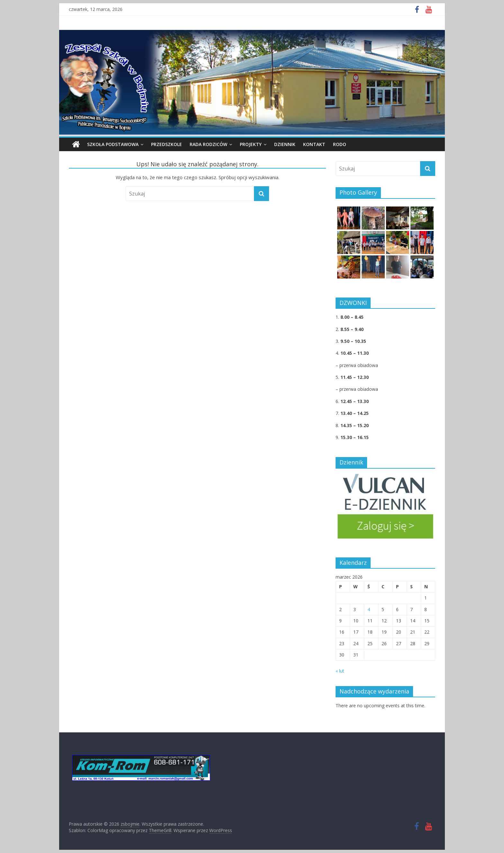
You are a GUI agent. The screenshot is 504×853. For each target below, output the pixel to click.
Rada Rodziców (208, 144)
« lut (340, 671)
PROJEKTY (251, 144)
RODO (340, 144)
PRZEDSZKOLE (166, 144)
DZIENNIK (285, 144)
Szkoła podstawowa (113, 144)
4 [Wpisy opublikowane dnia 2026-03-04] (369, 609)
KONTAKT (314, 144)
